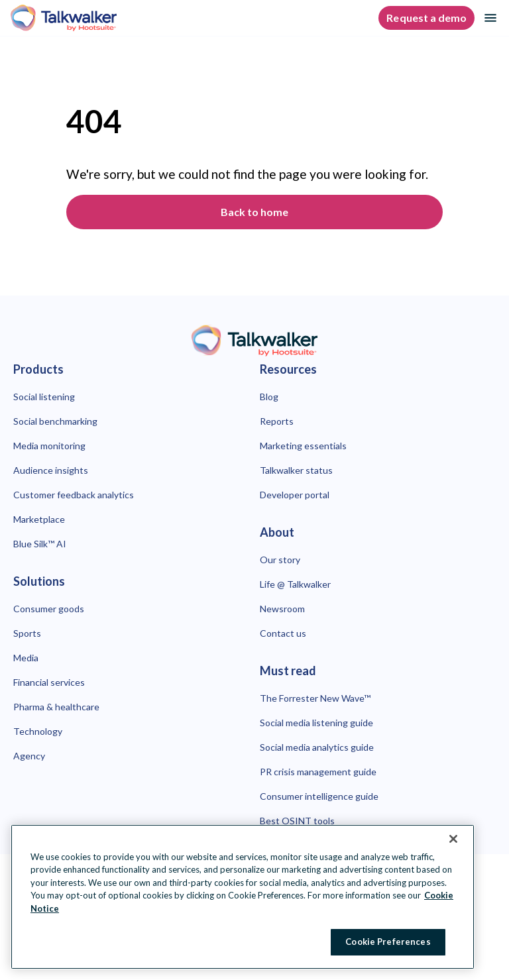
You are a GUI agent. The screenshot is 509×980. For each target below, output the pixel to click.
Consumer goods (49, 609)
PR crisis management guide (318, 772)
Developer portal (295, 495)
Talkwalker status (296, 470)
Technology (38, 731)
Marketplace (39, 519)
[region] (243, 897)
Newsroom (282, 609)
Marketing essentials (303, 446)
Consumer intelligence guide (319, 796)
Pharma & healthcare (56, 707)
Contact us (283, 633)
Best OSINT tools (297, 821)
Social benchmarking (55, 421)
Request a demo (426, 18)
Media (26, 658)
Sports (27, 633)
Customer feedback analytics (74, 495)
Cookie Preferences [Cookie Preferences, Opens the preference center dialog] (388, 942)
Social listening (44, 397)
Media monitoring (49, 446)
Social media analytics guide (317, 747)
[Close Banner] (453, 839)
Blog (269, 397)
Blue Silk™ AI (40, 544)
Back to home (254, 212)
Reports (277, 421)
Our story (280, 560)
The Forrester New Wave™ (315, 698)
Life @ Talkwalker (295, 584)
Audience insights (51, 470)
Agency (29, 756)
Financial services (49, 682)
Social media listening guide (316, 723)
